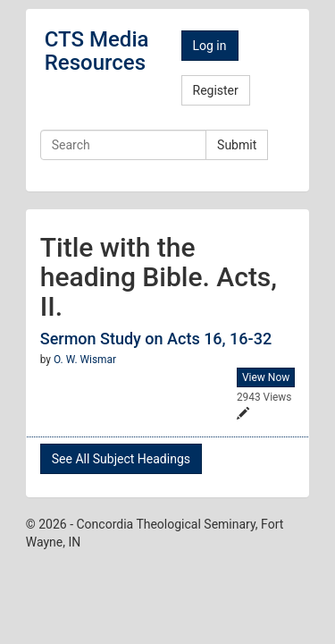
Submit (237, 145)
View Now (266, 377)
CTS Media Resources (97, 51)
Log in (210, 46)
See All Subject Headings (121, 459)
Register (216, 90)
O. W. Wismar (85, 360)
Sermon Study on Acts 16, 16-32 (156, 339)
